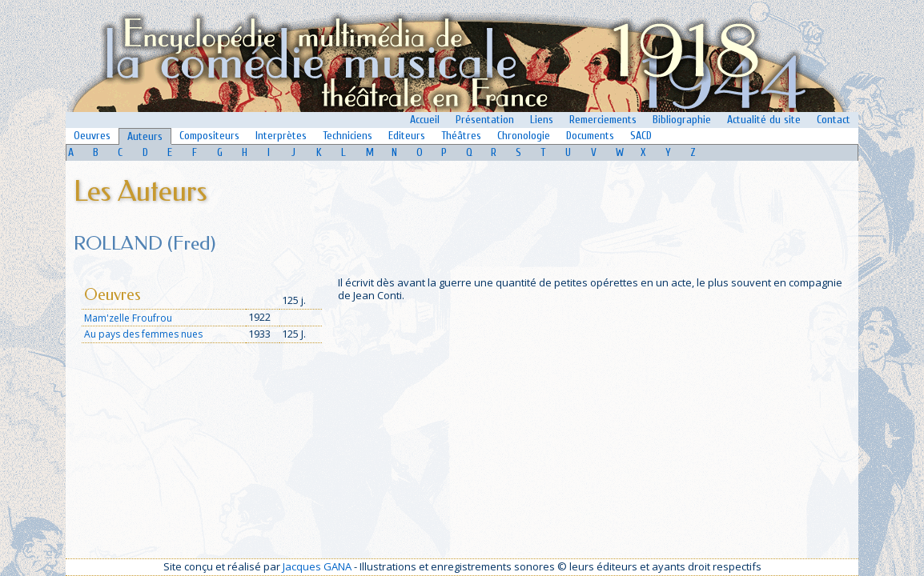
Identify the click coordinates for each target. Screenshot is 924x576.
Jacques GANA (317, 566)
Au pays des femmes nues (143, 334)
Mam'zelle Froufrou (128, 318)
